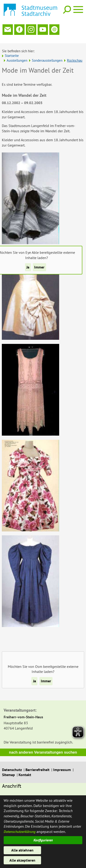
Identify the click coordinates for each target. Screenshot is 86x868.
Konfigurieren (43, 840)
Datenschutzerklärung (20, 832)
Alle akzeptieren (22, 860)
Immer (39, 267)
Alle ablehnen (22, 850)
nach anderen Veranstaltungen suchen (43, 747)
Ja (28, 267)
